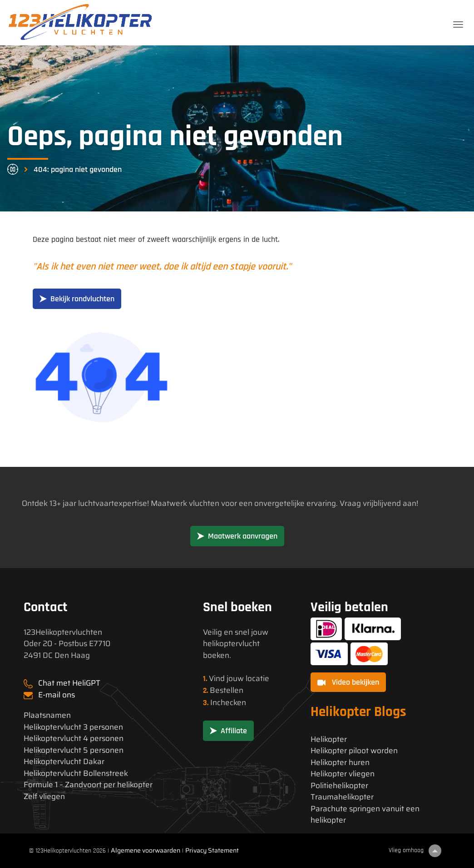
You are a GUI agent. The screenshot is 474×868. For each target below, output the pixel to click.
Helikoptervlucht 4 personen (74, 738)
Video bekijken (348, 682)
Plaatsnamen (47, 715)
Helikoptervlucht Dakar (64, 762)
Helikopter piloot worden (354, 751)
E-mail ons (57, 695)
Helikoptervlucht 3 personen (73, 727)
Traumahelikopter (342, 797)
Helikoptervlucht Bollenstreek (76, 773)
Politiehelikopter (339, 786)
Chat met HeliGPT (69, 683)
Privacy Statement (212, 850)
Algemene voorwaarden (146, 850)
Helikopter (329, 739)
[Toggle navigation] (458, 25)
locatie (257, 678)
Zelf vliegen (44, 797)
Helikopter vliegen (343, 774)
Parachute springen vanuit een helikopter (365, 815)
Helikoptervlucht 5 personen (74, 750)
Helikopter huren (340, 763)
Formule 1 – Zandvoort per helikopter (88, 785)
